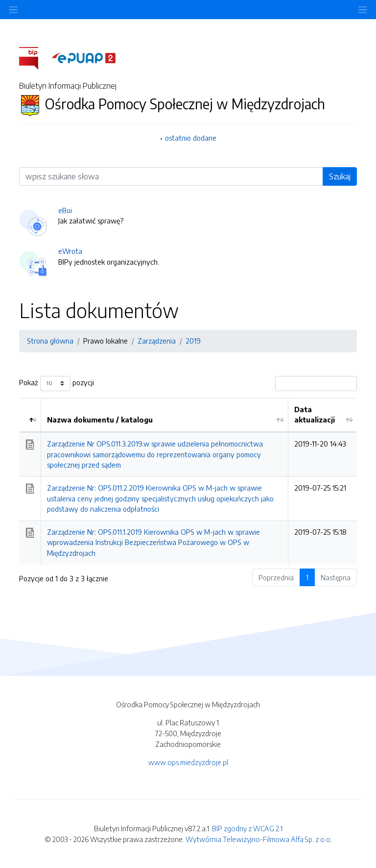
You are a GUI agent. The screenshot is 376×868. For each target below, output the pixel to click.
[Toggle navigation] (363, 10)
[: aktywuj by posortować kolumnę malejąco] (30, 415)
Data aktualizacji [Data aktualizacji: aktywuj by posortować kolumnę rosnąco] (315, 415)
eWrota (70, 251)
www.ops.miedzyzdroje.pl (188, 762)
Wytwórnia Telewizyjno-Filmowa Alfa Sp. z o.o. (259, 839)
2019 (193, 341)
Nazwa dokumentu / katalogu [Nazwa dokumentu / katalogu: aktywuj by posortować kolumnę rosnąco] (100, 420)
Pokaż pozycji (57, 384)
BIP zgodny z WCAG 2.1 (247, 828)
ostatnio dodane (191, 138)
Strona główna (50, 341)
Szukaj (340, 176)
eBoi (65, 210)
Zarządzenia (157, 341)
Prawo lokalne (106, 341)
